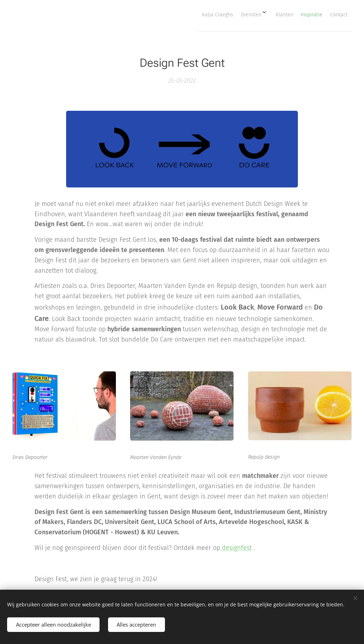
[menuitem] (289, 15)
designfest (236, 548)
